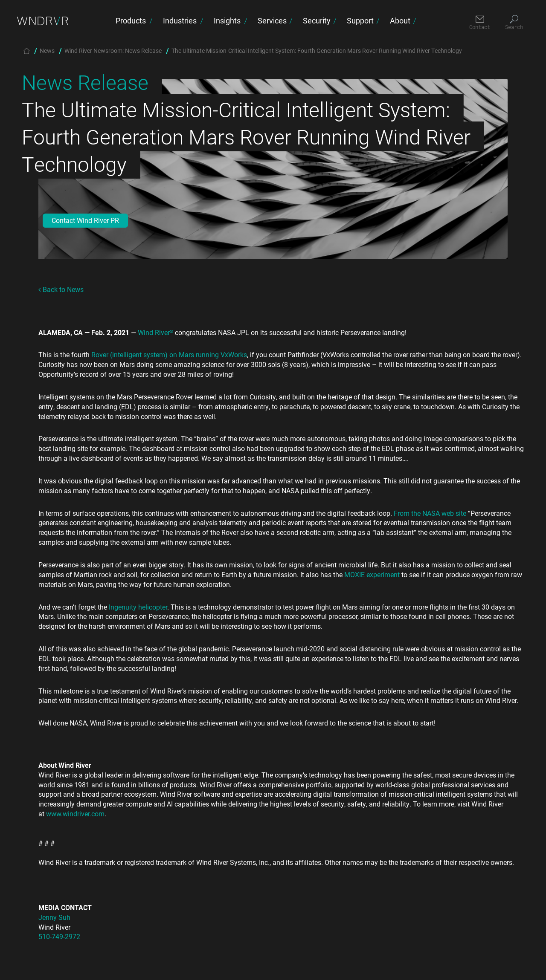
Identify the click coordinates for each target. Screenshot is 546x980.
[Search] (514, 23)
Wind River (155, 332)
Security (317, 20)
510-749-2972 (59, 936)
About (400, 20)
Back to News (61, 289)
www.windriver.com (75, 814)
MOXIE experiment (372, 574)
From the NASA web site (430, 513)
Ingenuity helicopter (138, 607)
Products (131, 20)
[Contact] (480, 23)
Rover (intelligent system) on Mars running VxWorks (169, 354)
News (47, 51)
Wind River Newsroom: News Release (113, 51)
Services (272, 20)
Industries (180, 20)
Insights (227, 20)
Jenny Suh (54, 917)
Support (360, 20)
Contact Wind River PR (85, 220)
